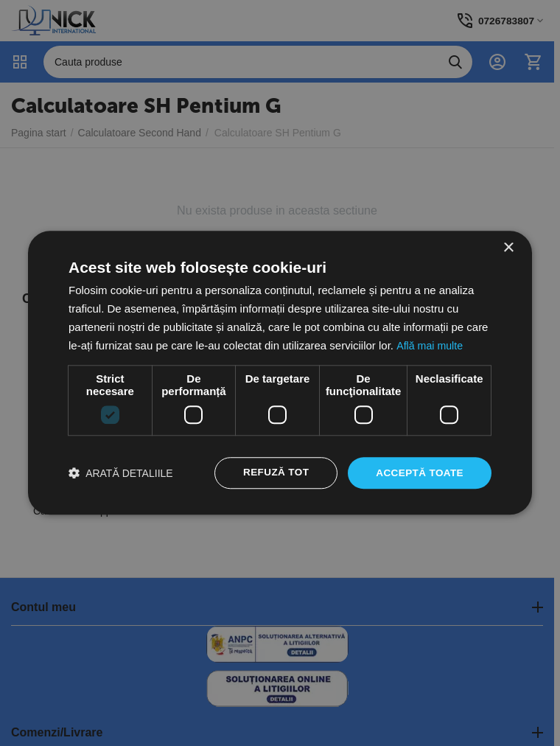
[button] (121, 474)
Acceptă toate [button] (418, 473)
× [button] (508, 247)
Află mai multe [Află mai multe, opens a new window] (431, 345)
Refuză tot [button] (272, 473)
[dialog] (280, 373)
